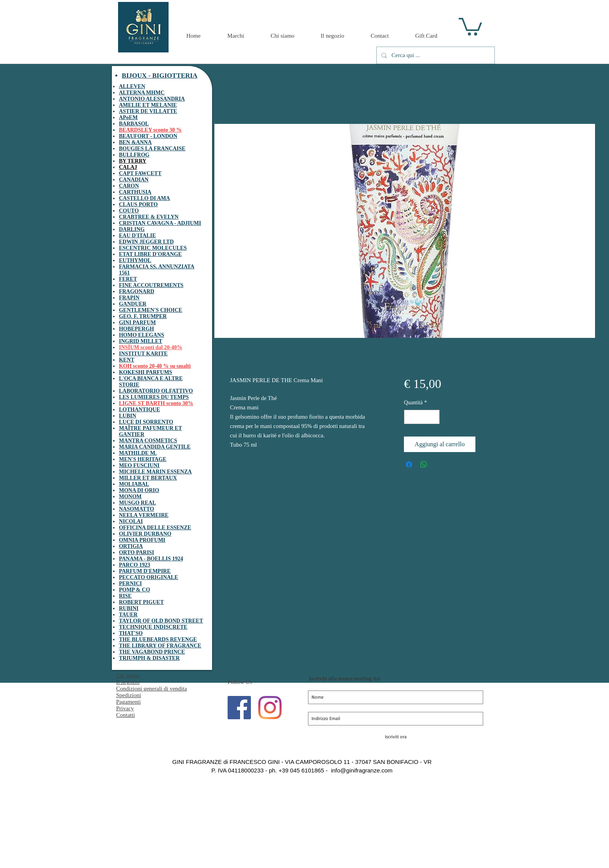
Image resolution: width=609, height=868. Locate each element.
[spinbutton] (422, 417)
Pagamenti (128, 702)
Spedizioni (129, 695)
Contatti (125, 715)
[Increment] (434, 417)
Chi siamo (128, 675)
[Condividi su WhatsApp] (424, 464)
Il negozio (128, 682)
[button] (470, 26)
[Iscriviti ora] (396, 737)
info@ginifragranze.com (362, 770)
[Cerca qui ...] (435, 55)
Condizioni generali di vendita (151, 689)
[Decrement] (410, 417)
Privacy (125, 708)
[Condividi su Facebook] (409, 464)
